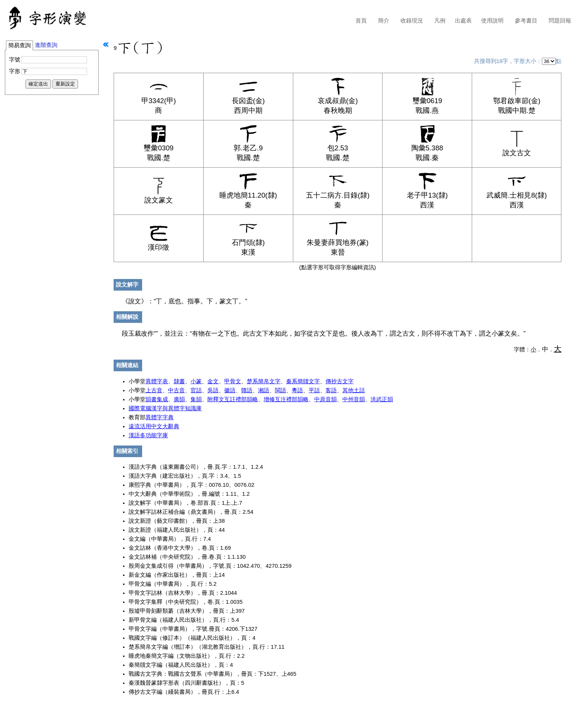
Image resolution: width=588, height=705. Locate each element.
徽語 (230, 390)
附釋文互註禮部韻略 (233, 399)
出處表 (463, 21)
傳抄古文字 (340, 381)
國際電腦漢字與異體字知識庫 (165, 408)
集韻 (196, 399)
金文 (213, 381)
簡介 (384, 21)
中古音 (176, 390)
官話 (196, 390)
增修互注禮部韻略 (286, 399)
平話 (314, 390)
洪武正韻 (382, 399)
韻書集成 (157, 399)
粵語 (297, 390)
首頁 (361, 21)
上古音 (154, 390)
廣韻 (179, 399)
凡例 (440, 21)
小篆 (196, 381)
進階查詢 (46, 45)
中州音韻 (354, 399)
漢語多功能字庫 (148, 435)
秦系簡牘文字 (303, 381)
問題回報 (560, 21)
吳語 (213, 390)
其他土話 (354, 390)
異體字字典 (160, 417)
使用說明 (492, 21)
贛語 (247, 390)
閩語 (280, 390)
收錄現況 (412, 21)
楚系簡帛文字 (264, 381)
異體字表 (157, 381)
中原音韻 (325, 399)
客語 (331, 390)
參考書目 (526, 21)
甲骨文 (233, 381)
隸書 (179, 381)
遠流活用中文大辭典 (154, 426)
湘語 (264, 390)
